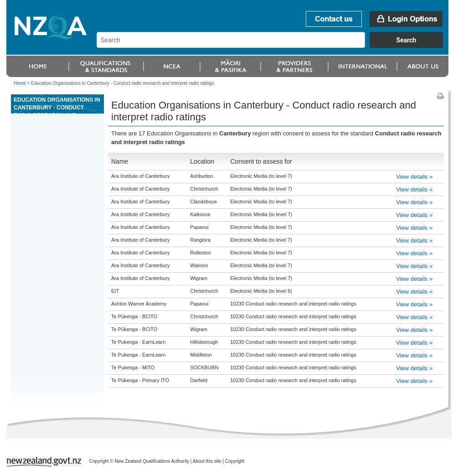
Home (20, 83)
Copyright (235, 461)
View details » (414, 177)
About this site (207, 461)
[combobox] (274, 46)
